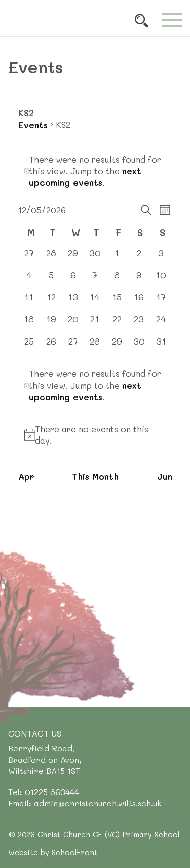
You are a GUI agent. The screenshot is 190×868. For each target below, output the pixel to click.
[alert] (95, 171)
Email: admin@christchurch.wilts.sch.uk (85, 803)
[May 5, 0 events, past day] (51, 279)
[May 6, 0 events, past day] (73, 279)
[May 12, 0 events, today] (51, 302)
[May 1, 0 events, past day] (117, 258)
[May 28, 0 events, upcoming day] (95, 346)
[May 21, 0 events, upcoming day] (95, 324)
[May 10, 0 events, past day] (161, 279)
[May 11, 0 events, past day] (29, 302)
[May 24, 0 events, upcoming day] (161, 324)
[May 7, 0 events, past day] (95, 279)
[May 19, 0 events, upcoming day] (51, 324)
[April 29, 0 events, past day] (73, 258)
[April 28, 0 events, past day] (51, 258)
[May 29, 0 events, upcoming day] (117, 346)
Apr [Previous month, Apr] (26, 476)
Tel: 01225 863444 (44, 792)
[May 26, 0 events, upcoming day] (51, 346)
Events (33, 125)
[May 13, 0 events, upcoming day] (73, 302)
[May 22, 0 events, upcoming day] (117, 324)
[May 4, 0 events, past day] (29, 279)
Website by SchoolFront (53, 852)
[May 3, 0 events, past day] (161, 258)
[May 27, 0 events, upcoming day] (73, 346)
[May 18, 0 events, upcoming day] (29, 324)
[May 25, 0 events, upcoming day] (29, 346)
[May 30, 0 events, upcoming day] (139, 346)
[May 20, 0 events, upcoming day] (73, 324)
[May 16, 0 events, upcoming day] (139, 302)
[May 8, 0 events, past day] (117, 279)
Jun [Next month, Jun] (165, 476)
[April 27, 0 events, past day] (29, 258)
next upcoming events (85, 177)
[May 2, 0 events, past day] (139, 258)
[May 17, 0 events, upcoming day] (161, 302)
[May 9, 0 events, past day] (139, 279)
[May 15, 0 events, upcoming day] (117, 302)
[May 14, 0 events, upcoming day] (95, 302)
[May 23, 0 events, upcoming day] (139, 324)
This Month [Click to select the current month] (95, 476)
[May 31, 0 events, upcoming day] (161, 346)
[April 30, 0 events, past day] (95, 258)
